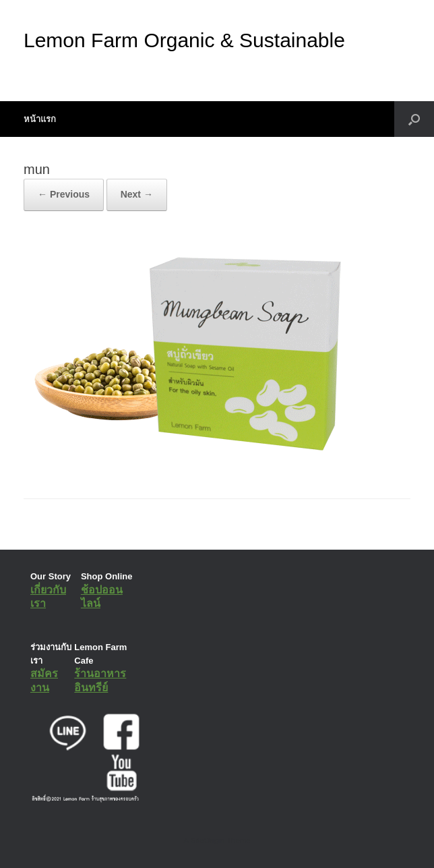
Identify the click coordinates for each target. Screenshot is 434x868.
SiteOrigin (207, 840)
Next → (137, 194)
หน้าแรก (40, 119)
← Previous (64, 194)
